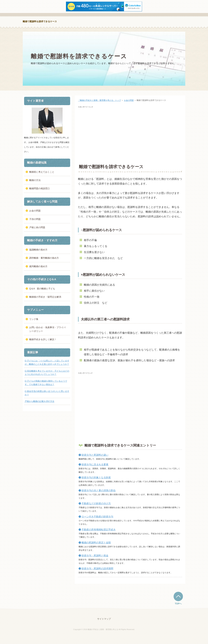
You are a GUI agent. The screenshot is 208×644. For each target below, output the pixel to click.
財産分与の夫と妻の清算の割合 (99, 490)
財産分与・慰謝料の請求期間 (97, 568)
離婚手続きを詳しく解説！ (43, 339)
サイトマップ (104, 619)
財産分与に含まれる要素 (95, 464)
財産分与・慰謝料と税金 (95, 555)
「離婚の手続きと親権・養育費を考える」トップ (99, 100)
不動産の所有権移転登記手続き (99, 529)
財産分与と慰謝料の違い (95, 455)
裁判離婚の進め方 (38, 266)
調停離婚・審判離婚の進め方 (44, 258)
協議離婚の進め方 (38, 250)
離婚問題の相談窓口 (39, 188)
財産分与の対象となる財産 (96, 477)
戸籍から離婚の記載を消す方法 (39, 401)
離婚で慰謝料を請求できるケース (40, 21)
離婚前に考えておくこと (42, 172)
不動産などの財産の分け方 (96, 503)
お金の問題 (129, 100)
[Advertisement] (130, 136)
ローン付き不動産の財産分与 (97, 517)
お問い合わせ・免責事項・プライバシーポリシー (47, 329)
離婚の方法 (35, 180)
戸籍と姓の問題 (37, 227)
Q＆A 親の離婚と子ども (42, 289)
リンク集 (34, 319)
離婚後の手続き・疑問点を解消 (45, 297)
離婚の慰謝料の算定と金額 (96, 542)
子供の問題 (35, 219)
